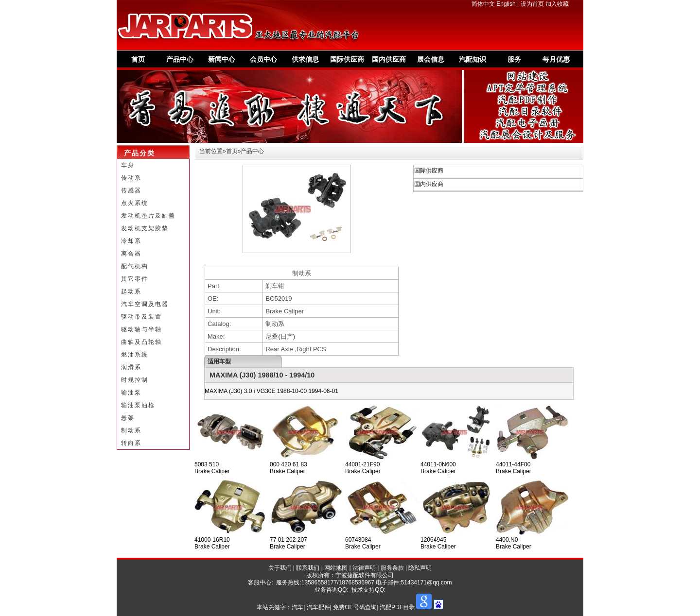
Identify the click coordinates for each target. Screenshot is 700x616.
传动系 (131, 178)
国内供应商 (389, 59)
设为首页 (532, 4)
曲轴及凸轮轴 (141, 342)
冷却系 (131, 241)
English (506, 4)
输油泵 (131, 393)
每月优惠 (556, 59)
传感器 (131, 190)
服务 (514, 59)
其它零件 (135, 279)
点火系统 (135, 203)
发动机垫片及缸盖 (148, 216)
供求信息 (305, 59)
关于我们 (280, 568)
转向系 (131, 443)
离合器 (131, 254)
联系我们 (308, 568)
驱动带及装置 (141, 317)
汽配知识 (472, 59)
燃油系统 (135, 355)
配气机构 (135, 266)
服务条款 (392, 568)
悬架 (128, 418)
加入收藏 (557, 4)
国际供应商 (347, 59)
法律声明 (364, 568)
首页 (138, 59)
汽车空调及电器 (145, 304)
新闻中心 (222, 59)
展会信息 (431, 59)
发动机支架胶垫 (145, 228)
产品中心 (180, 59)
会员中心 (263, 59)
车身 (128, 165)
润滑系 (131, 367)
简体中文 (483, 4)
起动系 (131, 291)
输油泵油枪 (138, 405)
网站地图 (336, 568)
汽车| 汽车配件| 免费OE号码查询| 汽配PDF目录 (353, 607)
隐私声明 (420, 568)
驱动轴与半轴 (141, 329)
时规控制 (135, 380)
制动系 (131, 430)
